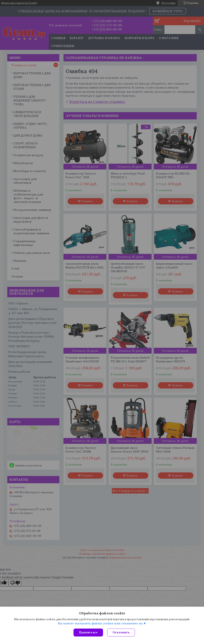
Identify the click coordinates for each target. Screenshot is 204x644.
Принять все (88, 632)
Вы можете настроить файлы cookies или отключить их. (101, 623)
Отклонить (121, 632)
